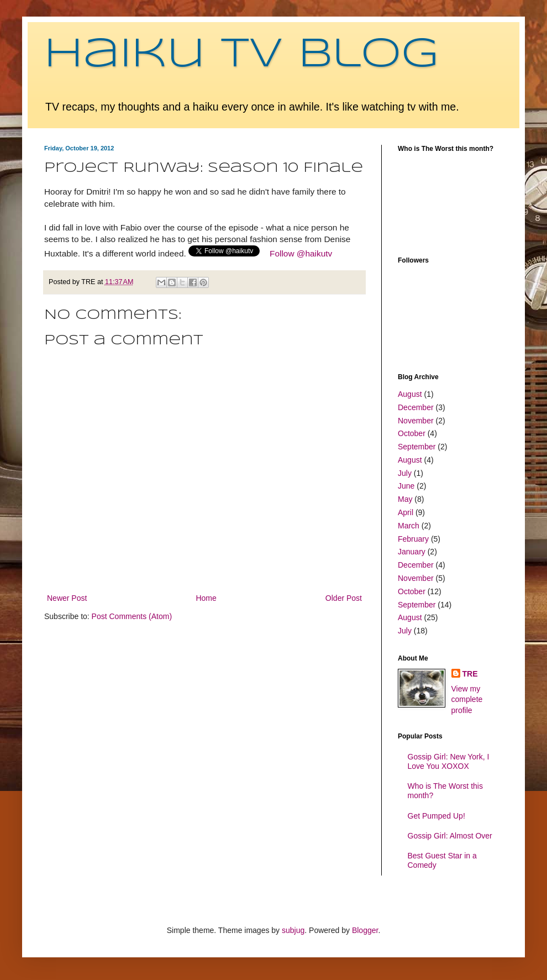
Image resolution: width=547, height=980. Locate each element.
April (406, 512)
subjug (293, 930)
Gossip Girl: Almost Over (450, 836)
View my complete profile (467, 699)
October (412, 433)
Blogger (365, 930)
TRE (470, 674)
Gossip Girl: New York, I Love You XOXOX (449, 761)
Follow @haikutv (301, 253)
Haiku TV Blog (241, 55)
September (417, 447)
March (409, 526)
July (405, 473)
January (412, 552)
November (416, 421)
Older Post (344, 598)
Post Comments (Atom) (132, 616)
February (413, 539)
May (405, 499)
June (406, 486)
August (410, 394)
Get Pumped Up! (436, 816)
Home (206, 598)
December (416, 407)
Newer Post (67, 598)
